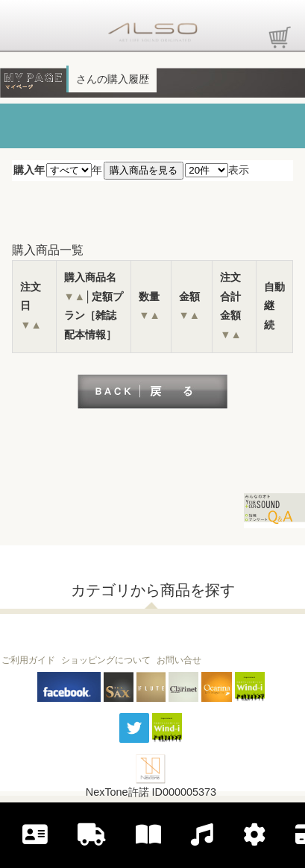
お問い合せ (179, 660)
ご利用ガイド (28, 660)
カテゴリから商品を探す (153, 590)
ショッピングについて (106, 660)
